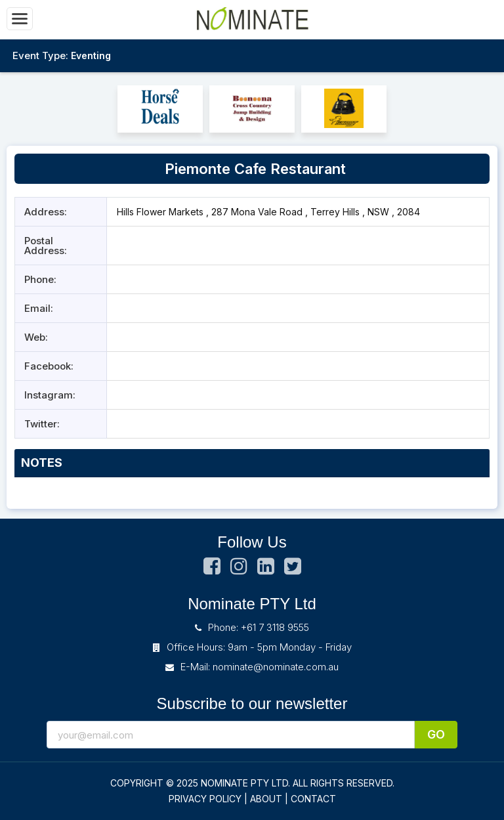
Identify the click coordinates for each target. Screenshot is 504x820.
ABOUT (266, 799)
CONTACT (313, 799)
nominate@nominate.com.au (276, 667)
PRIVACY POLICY (205, 799)
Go (436, 734)
